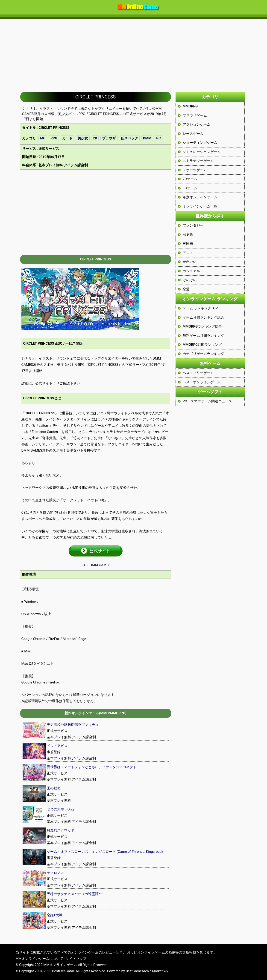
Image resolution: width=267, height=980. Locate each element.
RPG (54, 138)
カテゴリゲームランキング (203, 354)
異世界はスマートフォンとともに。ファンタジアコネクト (92, 767)
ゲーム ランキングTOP (200, 308)
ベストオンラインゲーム (202, 382)
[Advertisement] (134, 53)
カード (67, 138)
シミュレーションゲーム (202, 152)
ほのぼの (190, 280)
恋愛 (186, 289)
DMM (147, 138)
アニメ (188, 253)
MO (43, 138)
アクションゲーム (197, 124)
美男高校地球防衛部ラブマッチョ (73, 725)
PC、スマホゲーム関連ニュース (207, 401)
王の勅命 (54, 788)
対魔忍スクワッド (61, 830)
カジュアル (191, 271)
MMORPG (190, 106)
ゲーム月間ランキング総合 (203, 317)
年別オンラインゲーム (200, 197)
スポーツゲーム (195, 170)
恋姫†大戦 (55, 915)
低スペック (129, 138)
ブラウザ (109, 138)
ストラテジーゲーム (198, 161)
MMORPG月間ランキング (202, 345)
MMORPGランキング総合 (202, 326)
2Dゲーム (190, 179)
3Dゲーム (190, 188)
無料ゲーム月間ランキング (203, 336)
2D (95, 138)
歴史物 (188, 235)
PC (158, 138)
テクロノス (55, 873)
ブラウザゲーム (195, 115)
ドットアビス (57, 746)
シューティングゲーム (200, 143)
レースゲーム (193, 134)
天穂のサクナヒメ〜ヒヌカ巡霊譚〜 (74, 894)
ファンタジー (193, 225)
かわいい (190, 262)
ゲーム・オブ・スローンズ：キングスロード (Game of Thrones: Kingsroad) (105, 852)
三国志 (188, 244)
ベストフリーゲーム (198, 373)
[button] (96, 551)
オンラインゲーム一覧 (200, 206)
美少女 (83, 138)
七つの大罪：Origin (62, 809)
